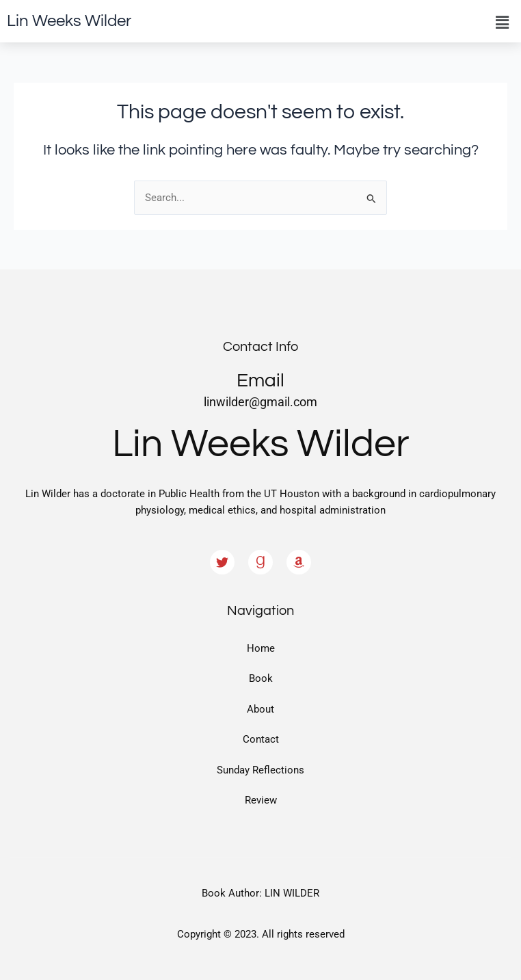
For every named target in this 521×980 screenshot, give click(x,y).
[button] (503, 23)
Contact (261, 739)
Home (261, 648)
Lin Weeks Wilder (69, 21)
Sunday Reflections (260, 770)
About (260, 709)
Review (261, 800)
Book (261, 678)
